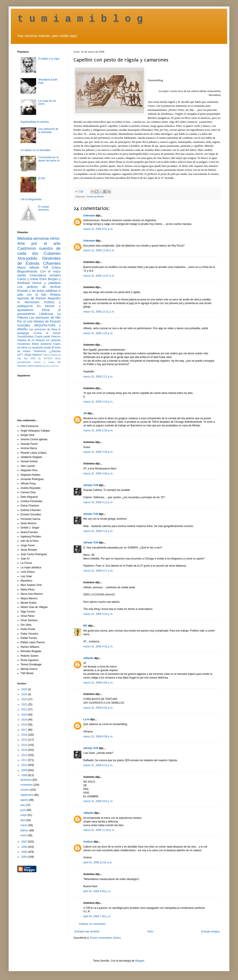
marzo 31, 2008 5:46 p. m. (98, 683)
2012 (25, 755)
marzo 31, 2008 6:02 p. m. (98, 708)
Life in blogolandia (31, 199)
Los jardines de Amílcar (39, 287)
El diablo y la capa (49, 59)
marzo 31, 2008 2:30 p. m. (98, 430)
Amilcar (88, 842)
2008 (25, 775)
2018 (25, 725)
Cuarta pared (42, 337)
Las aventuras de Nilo (45, 318)
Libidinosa (46, 314)
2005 (25, 852)
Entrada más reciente (87, 932)
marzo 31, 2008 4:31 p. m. (98, 646)
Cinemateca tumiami (45, 275)
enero (24, 835)
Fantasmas (24, 344)
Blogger (140, 961)
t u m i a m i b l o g (80, 19)
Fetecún (56, 337)
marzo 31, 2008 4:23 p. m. (98, 614)
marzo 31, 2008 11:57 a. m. (99, 276)
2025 (25, 689)
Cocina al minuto (95, 197)
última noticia (35, 366)
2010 (25, 765)
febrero (25, 830)
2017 (25, 730)
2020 (25, 715)
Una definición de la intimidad (48, 131)
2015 (25, 740)
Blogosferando (27, 271)
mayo (24, 815)
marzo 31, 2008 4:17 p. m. (98, 571)
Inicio (150, 932)
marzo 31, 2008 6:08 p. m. (98, 737)
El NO (42, 178)
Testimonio (40, 351)
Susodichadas (25, 337)
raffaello (88, 658)
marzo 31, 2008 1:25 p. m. (98, 333)
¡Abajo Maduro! (33, 355)
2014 (25, 745)
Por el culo (25, 321)
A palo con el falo (39, 293)
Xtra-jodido (27, 258)
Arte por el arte (39, 243)
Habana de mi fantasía (31, 340)
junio (23, 810)
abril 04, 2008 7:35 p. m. (97, 916)
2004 (25, 857)
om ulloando (53, 340)
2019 (25, 720)
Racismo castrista (50, 366)
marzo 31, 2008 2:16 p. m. (98, 402)
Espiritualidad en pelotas (35, 122)
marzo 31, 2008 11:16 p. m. (99, 830)
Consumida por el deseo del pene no (49, 159)
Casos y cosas (28, 279)
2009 (25, 770)
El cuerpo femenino (44, 208)
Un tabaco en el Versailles (36, 150)
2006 (25, 847)
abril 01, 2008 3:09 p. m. (97, 891)
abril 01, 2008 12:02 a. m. (98, 862)
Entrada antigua (210, 932)
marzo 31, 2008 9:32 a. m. (98, 229)
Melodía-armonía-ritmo (38, 238)
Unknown (89, 216)
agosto (25, 800)
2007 (25, 842)
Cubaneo (52, 253)
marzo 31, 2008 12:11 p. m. (99, 312)
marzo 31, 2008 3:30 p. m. (98, 474)
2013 (25, 750)
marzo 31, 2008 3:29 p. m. (98, 452)
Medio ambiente (42, 344)
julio (23, 805)
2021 (25, 709)
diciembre (26, 780)
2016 (25, 735)
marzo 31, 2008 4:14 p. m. (98, 531)
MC (85, 626)
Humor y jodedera (47, 283)
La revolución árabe (40, 348)
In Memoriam (28, 302)
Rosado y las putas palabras (37, 291)
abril (23, 820)
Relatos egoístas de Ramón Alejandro (39, 297)
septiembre (27, 795)
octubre (25, 790)
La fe (86, 719)
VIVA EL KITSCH (41, 358)
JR (85, 413)
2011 (25, 760)
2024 (25, 694)
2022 (25, 704)
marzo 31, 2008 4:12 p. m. (98, 502)
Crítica (56, 268)
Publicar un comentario (92, 924)
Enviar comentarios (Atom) (105, 938)
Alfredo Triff (91, 485)
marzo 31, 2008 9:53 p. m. (98, 801)
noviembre (27, 785)
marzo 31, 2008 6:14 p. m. (98, 765)
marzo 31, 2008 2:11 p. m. (98, 377)
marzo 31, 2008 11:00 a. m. (99, 250)
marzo (24, 825)
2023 (25, 699)
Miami (21, 268)
